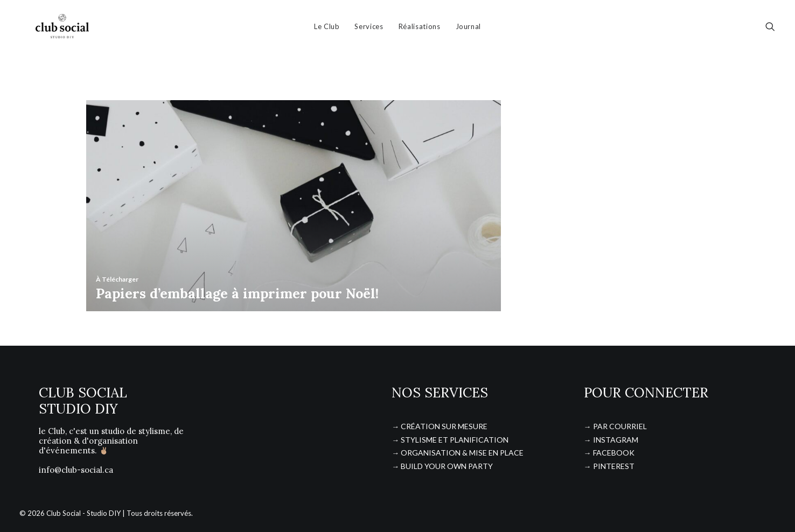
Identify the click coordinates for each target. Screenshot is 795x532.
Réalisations (420, 30)
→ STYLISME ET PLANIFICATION (450, 440)
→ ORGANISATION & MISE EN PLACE (458, 453)
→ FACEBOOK (609, 453)
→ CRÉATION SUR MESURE (440, 426)
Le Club (327, 30)
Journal (469, 30)
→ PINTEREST (609, 466)
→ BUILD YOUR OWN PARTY (442, 466)
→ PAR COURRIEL (615, 426)
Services (369, 30)
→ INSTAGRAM (611, 440)
